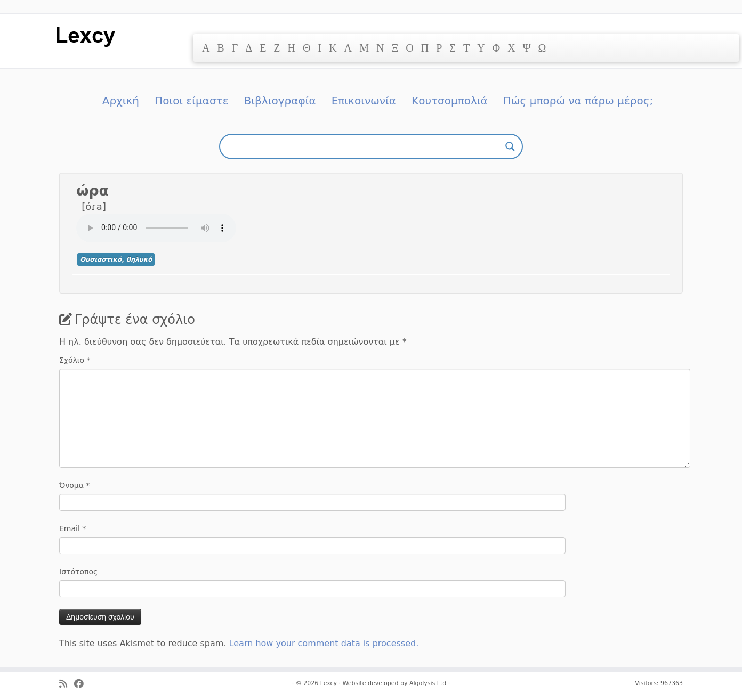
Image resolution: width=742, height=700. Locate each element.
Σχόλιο (75, 360)
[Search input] (366, 146)
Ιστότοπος (78, 572)
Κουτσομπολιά (450, 101)
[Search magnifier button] (510, 146)
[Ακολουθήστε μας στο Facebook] (82, 684)
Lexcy (329, 683)
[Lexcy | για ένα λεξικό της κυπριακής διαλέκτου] (86, 36)
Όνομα (74, 485)
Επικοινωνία (364, 101)
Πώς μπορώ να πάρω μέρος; (578, 101)
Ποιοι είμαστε (191, 101)
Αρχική (121, 101)
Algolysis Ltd (428, 683)
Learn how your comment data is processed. (324, 643)
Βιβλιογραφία (280, 101)
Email (72, 528)
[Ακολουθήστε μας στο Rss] (67, 684)
